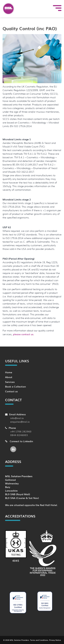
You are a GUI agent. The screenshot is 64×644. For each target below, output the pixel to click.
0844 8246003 (19, 435)
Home (9, 372)
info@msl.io (17, 418)
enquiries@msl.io (20, 422)
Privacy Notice (55, 640)
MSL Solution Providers (19, 640)
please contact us (23, 334)
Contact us (11, 391)
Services (10, 382)
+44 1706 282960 (21, 431)
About (9, 377)
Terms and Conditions (39, 640)
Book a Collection (15, 386)
